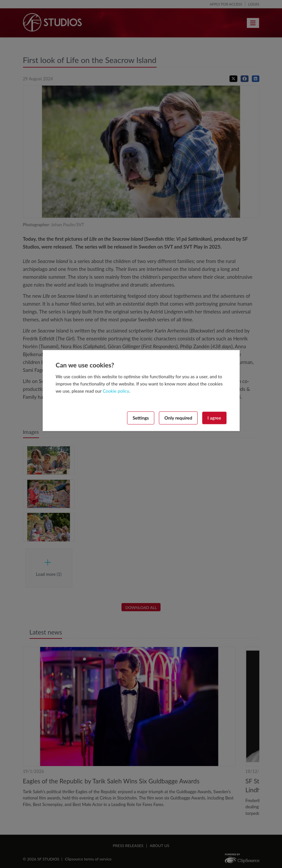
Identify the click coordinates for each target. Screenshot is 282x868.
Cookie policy (116, 391)
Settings (141, 418)
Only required (178, 418)
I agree (214, 418)
